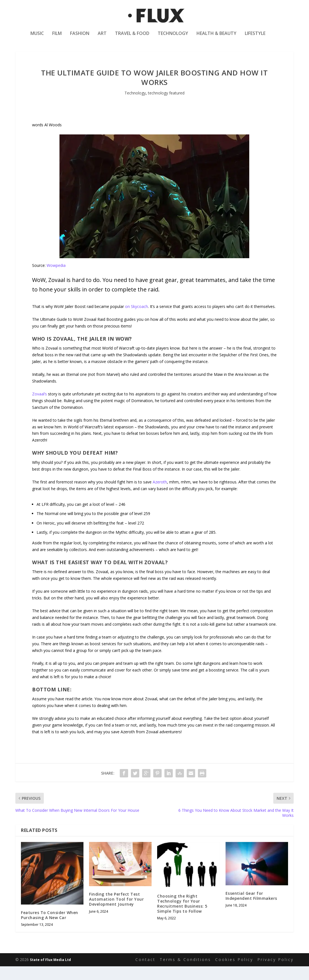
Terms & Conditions (185, 973)
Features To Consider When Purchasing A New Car (50, 929)
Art (102, 37)
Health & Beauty (216, 37)
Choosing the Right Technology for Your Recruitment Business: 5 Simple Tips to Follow (182, 918)
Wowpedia (56, 280)
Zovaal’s (39, 408)
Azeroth (160, 496)
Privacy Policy (276, 973)
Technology (173, 37)
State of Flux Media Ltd (50, 974)
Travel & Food (132, 37)
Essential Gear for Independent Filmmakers (251, 910)
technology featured (166, 107)
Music (37, 37)
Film (57, 37)
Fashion (80, 37)
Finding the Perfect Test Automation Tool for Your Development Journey (116, 913)
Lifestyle (255, 37)
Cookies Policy (234, 973)
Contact (145, 973)
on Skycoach (136, 320)
